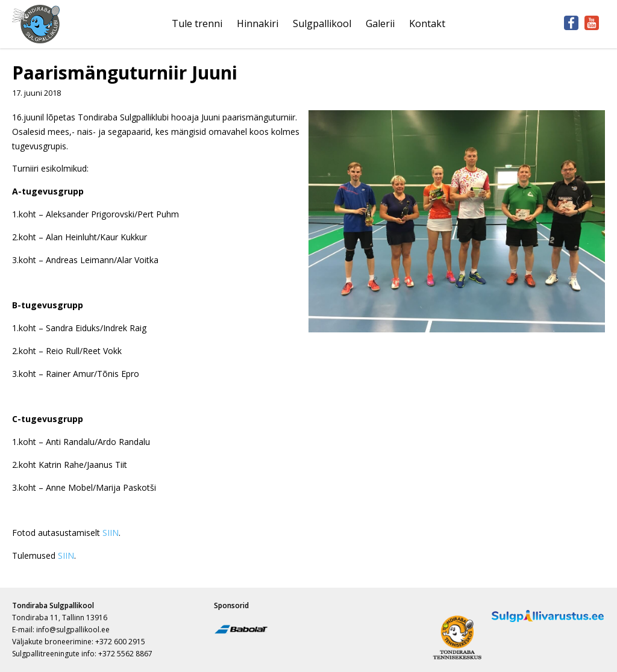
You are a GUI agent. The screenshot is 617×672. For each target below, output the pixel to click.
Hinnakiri (258, 23)
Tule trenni (197, 23)
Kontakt (427, 23)
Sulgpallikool (322, 23)
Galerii (380, 23)
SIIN (111, 533)
